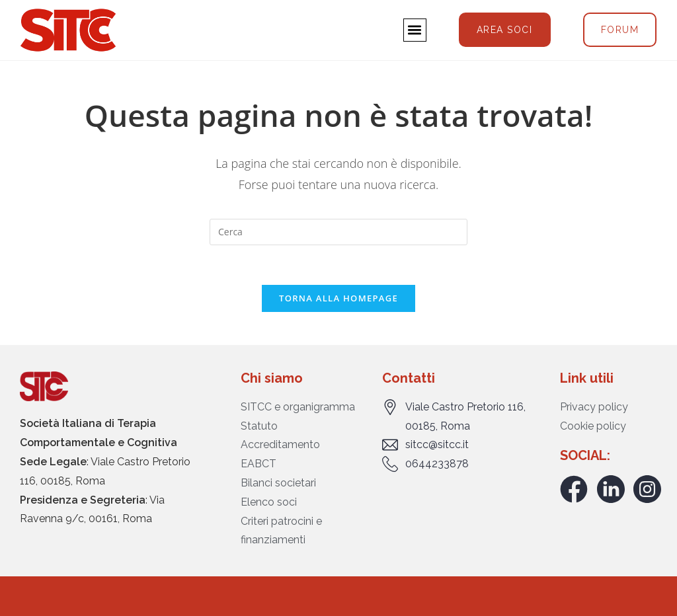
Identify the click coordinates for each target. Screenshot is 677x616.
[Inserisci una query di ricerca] (338, 232)
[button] (415, 30)
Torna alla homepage (338, 298)
